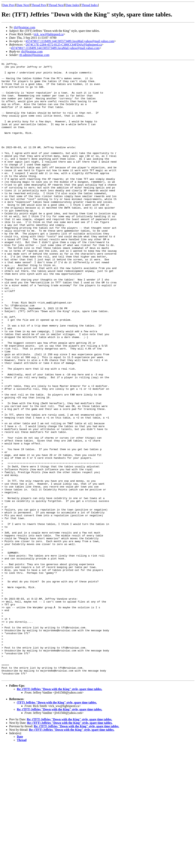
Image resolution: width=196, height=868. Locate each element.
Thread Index (90, 5)
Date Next (23, 5)
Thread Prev (39, 5)
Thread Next (56, 5)
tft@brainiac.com (24, 27)
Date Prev (9, 5)
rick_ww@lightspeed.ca (49, 34)
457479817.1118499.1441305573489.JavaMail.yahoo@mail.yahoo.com (70, 41)
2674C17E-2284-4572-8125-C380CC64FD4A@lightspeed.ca (64, 45)
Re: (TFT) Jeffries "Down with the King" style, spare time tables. (60, 812)
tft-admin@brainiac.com (34, 55)
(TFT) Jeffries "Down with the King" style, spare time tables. (57, 826)
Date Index (73, 5)
